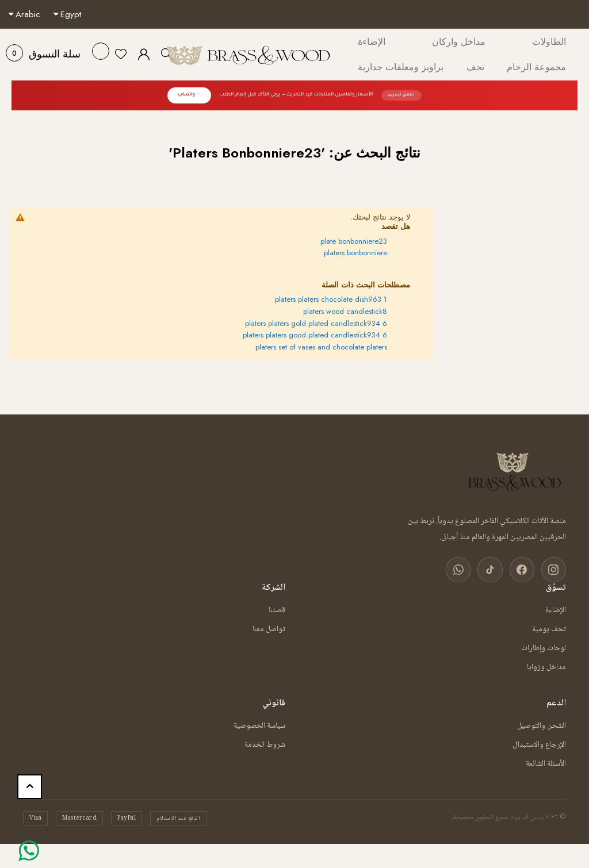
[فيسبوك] (525, 569)
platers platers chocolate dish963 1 (331, 299)
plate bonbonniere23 (354, 241)
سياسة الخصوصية (259, 724)
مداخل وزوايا (546, 666)
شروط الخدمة (265, 743)
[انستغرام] (554, 569)
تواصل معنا (269, 628)
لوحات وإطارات (544, 647)
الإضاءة (556, 609)
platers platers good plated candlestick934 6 (315, 335)
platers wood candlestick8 (345, 311)
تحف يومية (549, 628)
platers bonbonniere (355, 253)
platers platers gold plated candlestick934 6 (316, 323)
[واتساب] (465, 569)
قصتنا (277, 609)
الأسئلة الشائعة (546, 762)
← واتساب (189, 95)
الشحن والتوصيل (542, 724)
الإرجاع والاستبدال (539, 743)
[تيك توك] (495, 569)
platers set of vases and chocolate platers (321, 347)
